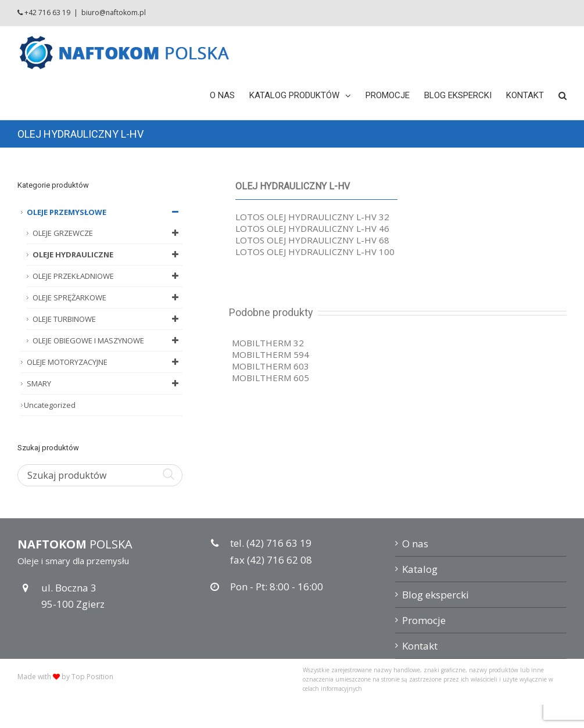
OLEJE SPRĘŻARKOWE (108, 297)
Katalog (420, 569)
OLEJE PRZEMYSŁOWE (105, 212)
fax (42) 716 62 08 (271, 560)
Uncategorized (50, 405)
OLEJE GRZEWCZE (108, 233)
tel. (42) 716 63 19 (271, 543)
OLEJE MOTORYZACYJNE (105, 362)
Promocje (424, 620)
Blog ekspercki (436, 595)
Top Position (92, 677)
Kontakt (420, 646)
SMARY (105, 383)
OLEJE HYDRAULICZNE (108, 254)
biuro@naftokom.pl (114, 12)
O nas (415, 544)
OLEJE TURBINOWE (108, 319)
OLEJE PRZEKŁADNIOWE (108, 276)
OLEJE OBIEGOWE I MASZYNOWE (108, 340)
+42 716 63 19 (47, 12)
